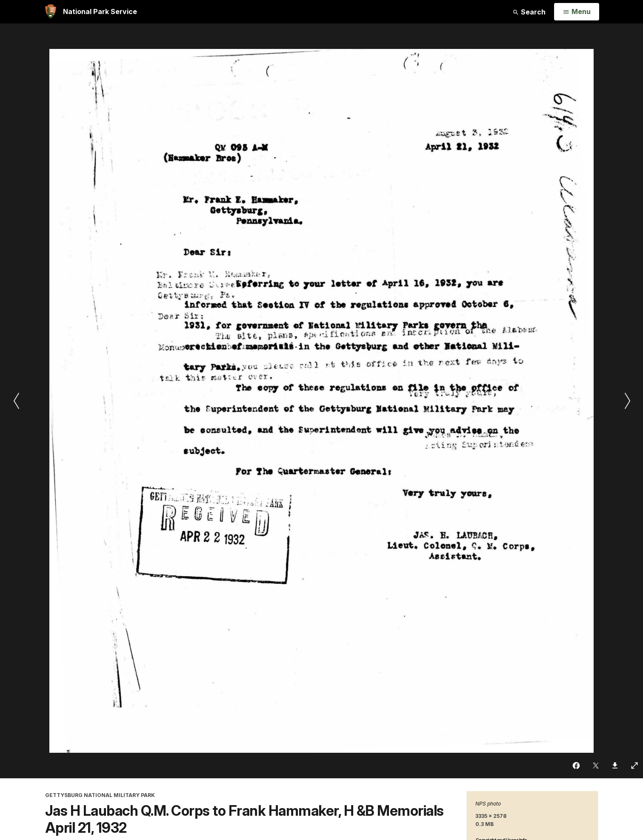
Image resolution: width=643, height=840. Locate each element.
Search (529, 12)
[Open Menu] (576, 12)
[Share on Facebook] (576, 766)
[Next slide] (627, 401)
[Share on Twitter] (596, 766)
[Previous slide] (16, 401)
